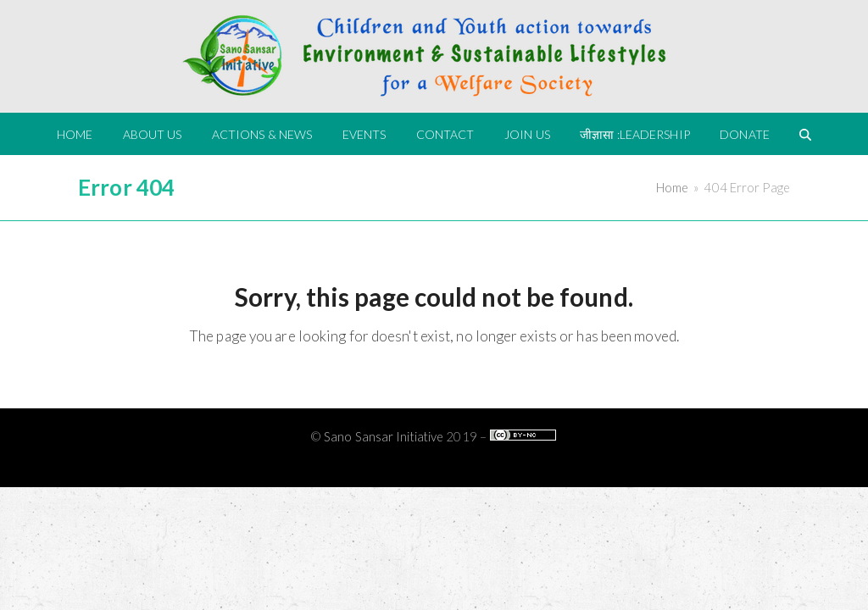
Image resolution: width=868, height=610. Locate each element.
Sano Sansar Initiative (384, 436)
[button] (805, 134)
